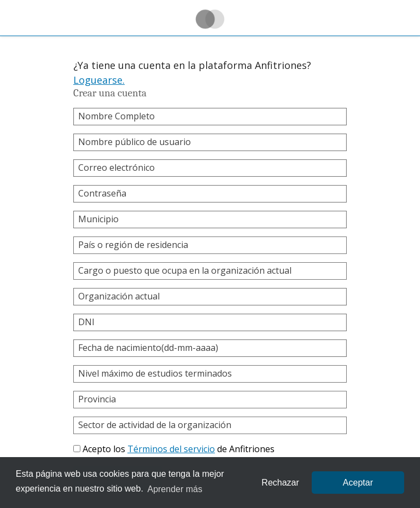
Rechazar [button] (280, 483)
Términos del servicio (171, 449)
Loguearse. (99, 80)
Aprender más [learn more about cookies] (175, 489)
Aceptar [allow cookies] (358, 483)
